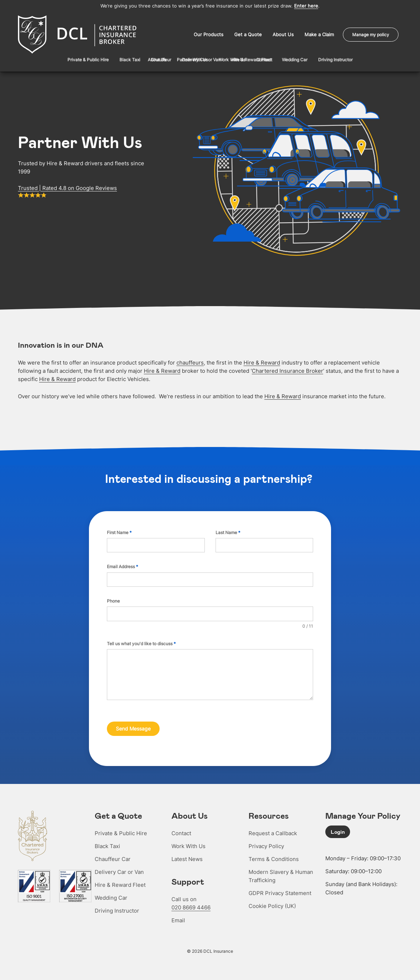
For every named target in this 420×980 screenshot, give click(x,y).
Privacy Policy (266, 844)
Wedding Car (111, 896)
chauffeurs (190, 362)
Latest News (187, 857)
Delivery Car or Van (119, 870)
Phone (113, 600)
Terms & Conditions (274, 857)
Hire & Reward (262, 362)
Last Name (228, 532)
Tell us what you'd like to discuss (141, 643)
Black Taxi (107, 844)
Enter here (306, 6)
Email (178, 918)
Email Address (122, 566)
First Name (119, 532)
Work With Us (188, 844)
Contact (181, 831)
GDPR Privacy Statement (280, 891)
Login (338, 829)
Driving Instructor (117, 908)
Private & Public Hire (121, 831)
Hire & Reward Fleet (120, 883)
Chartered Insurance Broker (287, 370)
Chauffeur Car (113, 857)
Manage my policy (371, 34)
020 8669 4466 (191, 905)
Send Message (133, 728)
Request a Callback (273, 831)
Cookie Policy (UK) (272, 904)
